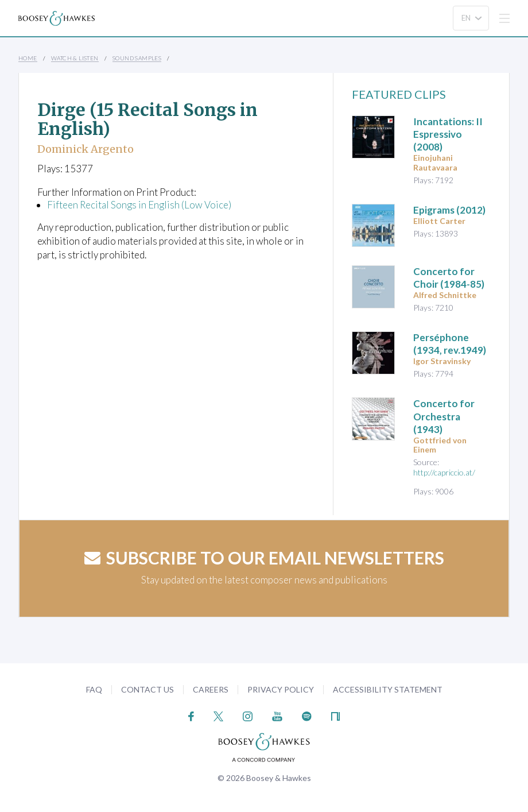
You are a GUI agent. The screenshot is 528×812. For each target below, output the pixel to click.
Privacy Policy (281, 689)
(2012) (449, 210)
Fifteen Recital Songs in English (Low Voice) (139, 205)
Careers (211, 689)
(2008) (448, 134)
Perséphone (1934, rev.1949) (450, 344)
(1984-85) (449, 278)
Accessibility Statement (388, 689)
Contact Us (147, 689)
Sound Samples (137, 58)
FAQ (94, 689)
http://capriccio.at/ (444, 472)
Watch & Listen (75, 58)
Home (28, 58)
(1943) (444, 416)
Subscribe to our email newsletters (264, 558)
